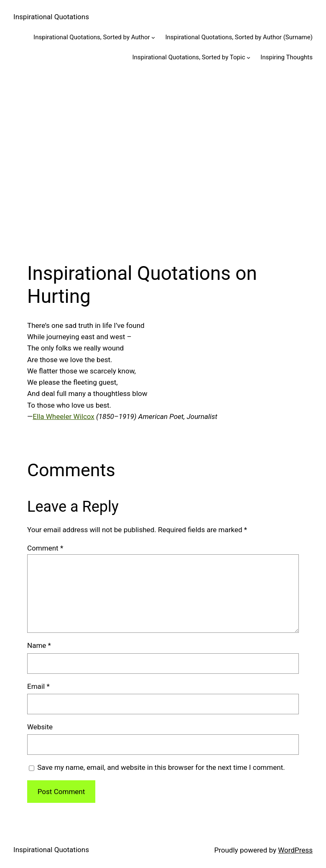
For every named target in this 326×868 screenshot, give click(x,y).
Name (39, 645)
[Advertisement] (163, 161)
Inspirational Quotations (51, 17)
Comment (45, 548)
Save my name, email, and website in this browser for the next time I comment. (161, 767)
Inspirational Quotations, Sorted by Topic (188, 57)
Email (38, 686)
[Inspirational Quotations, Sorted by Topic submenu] (248, 57)
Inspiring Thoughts (287, 57)
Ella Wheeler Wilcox (63, 416)
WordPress (295, 850)
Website (40, 727)
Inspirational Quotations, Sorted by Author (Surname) (239, 37)
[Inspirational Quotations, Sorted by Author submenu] (153, 37)
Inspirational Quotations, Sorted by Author (92, 37)
